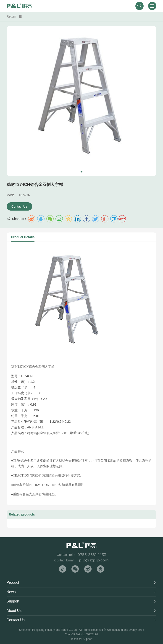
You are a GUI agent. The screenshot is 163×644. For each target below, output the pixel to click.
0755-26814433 (92, 555)
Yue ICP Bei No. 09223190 (81, 634)
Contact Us (19, 206)
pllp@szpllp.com (94, 560)
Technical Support (81, 639)
